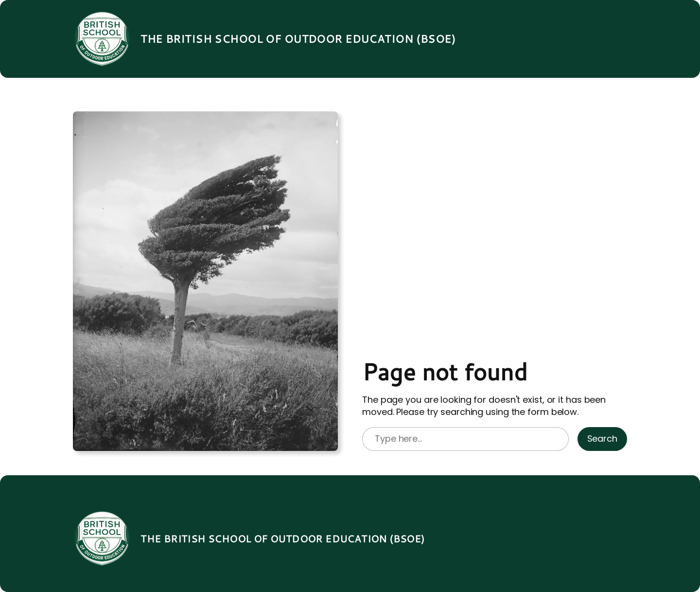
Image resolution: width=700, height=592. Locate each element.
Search (602, 439)
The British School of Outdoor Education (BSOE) (298, 39)
